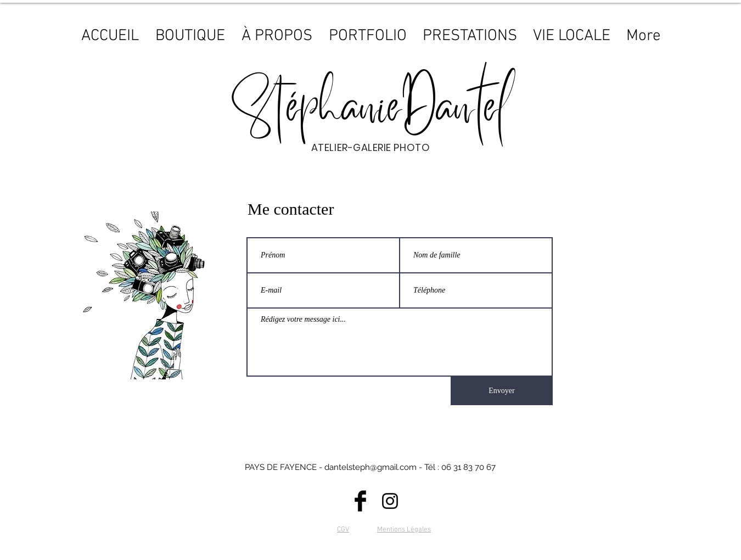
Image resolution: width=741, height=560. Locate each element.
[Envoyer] (502, 391)
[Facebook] (360, 501)
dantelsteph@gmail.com (370, 467)
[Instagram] (390, 501)
